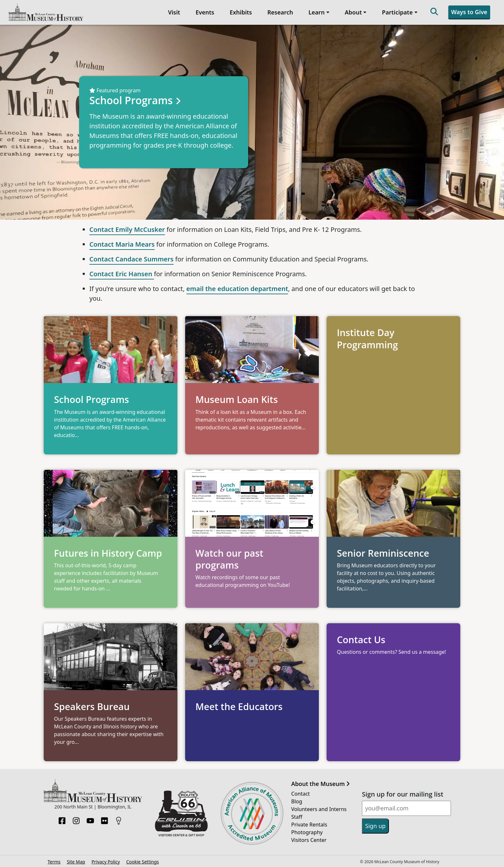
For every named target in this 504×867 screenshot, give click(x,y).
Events (204, 12)
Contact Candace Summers (131, 258)
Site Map (76, 861)
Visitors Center (309, 839)
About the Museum (320, 783)
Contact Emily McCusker (127, 229)
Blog (297, 801)
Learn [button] (316, 12)
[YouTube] (90, 818)
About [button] (353, 12)
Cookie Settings (143, 861)
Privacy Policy (106, 861)
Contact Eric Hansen (122, 273)
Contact (301, 793)
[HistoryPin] (119, 818)
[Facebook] (62, 818)
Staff (297, 816)
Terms (54, 861)
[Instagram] (76, 818)
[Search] (434, 12)
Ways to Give (469, 12)
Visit (174, 12)
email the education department (237, 288)
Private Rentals (309, 824)
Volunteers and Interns (319, 808)
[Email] (406, 808)
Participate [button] (397, 12)
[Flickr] (104, 818)
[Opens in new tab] (252, 558)
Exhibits (241, 12)
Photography (307, 832)
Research (280, 12)
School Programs (136, 100)
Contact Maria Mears (122, 244)
